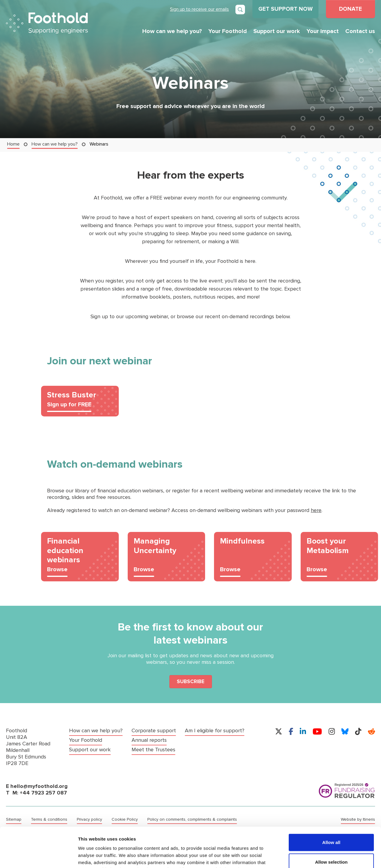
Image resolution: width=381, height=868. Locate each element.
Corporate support (154, 731)
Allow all (331, 805)
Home (13, 144)
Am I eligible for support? (215, 731)
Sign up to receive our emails (199, 9)
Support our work (277, 31)
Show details (312, 856)
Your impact (323, 31)
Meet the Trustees (153, 750)
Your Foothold (228, 31)
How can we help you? (172, 31)
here (316, 510)
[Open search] (240, 10)
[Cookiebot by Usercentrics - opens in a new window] (39, 856)
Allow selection (331, 824)
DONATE (350, 9)
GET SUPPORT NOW (285, 9)
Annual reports (149, 740)
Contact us (360, 31)
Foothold (47, 23)
